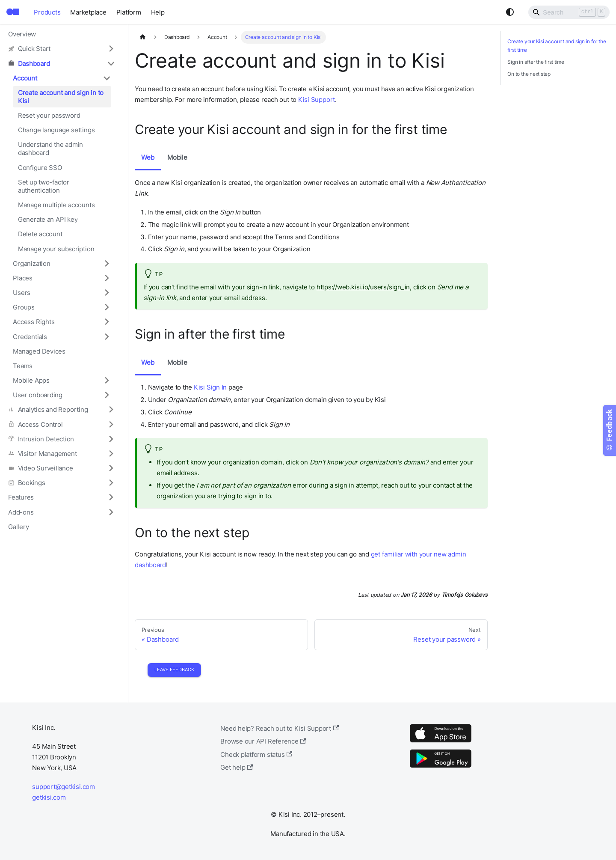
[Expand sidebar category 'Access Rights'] (107, 322)
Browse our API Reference (263, 741)
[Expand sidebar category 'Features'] (111, 497)
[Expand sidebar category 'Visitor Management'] (111, 453)
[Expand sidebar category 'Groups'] (107, 307)
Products (47, 12)
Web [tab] (148, 157)
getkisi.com (49, 797)
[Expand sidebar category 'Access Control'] (111, 424)
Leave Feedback (174, 670)
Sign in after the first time (536, 62)
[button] (62, 49)
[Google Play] (441, 767)
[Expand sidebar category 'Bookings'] (111, 483)
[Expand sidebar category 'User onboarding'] (107, 395)
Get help (237, 767)
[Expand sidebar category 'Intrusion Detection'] (111, 439)
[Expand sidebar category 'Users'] (107, 292)
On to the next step (529, 74)
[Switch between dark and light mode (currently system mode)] (510, 12)
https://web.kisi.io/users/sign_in (363, 287)
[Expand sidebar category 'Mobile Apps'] (107, 380)
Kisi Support (317, 100)
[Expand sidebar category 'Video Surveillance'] (111, 468)
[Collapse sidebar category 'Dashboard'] (111, 63)
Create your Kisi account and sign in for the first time (557, 46)
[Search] (569, 12)
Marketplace (88, 12)
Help (158, 12)
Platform (129, 12)
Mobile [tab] (177, 157)
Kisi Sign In (210, 387)
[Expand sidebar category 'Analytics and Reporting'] (111, 410)
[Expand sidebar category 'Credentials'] (107, 336)
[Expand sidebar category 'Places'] (107, 278)
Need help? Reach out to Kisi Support (280, 728)
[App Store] (441, 742)
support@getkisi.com (64, 787)
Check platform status (256, 754)
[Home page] (142, 37)
